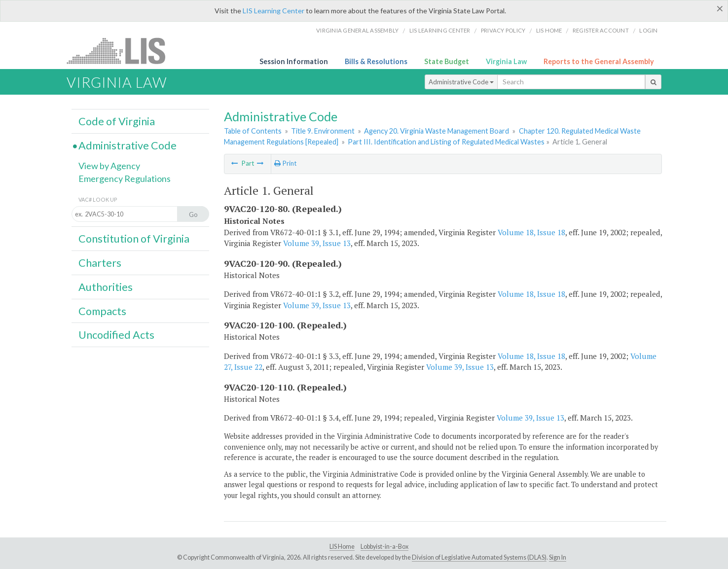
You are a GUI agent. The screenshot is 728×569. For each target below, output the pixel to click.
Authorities (106, 287)
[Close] (720, 8)
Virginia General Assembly (357, 30)
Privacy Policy (503, 30)
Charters (100, 263)
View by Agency (109, 166)
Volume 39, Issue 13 (317, 243)
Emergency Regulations (125, 178)
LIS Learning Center (273, 11)
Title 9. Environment (323, 131)
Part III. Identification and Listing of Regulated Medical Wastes (446, 142)
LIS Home (342, 547)
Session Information (294, 61)
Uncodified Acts (116, 335)
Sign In (558, 557)
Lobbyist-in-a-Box (384, 547)
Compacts (102, 311)
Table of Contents (253, 131)
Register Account (601, 30)
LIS (122, 51)
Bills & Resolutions (376, 61)
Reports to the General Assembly (599, 61)
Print (285, 163)
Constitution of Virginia (134, 239)
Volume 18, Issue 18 (531, 232)
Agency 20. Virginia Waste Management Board (437, 131)
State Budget (447, 61)
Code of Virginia (117, 121)
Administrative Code (461, 82)
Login (648, 30)
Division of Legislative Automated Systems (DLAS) (479, 557)
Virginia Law (506, 61)
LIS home (549, 30)
